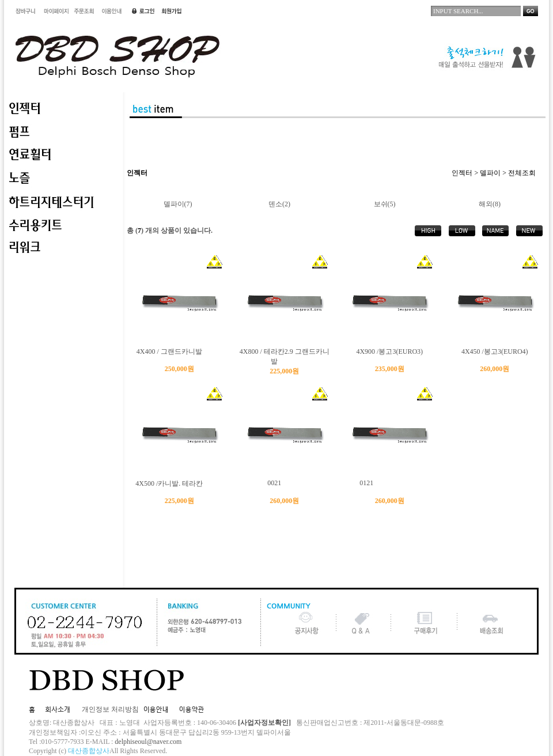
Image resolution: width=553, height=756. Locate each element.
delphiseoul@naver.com (148, 742)
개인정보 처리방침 (110, 709)
